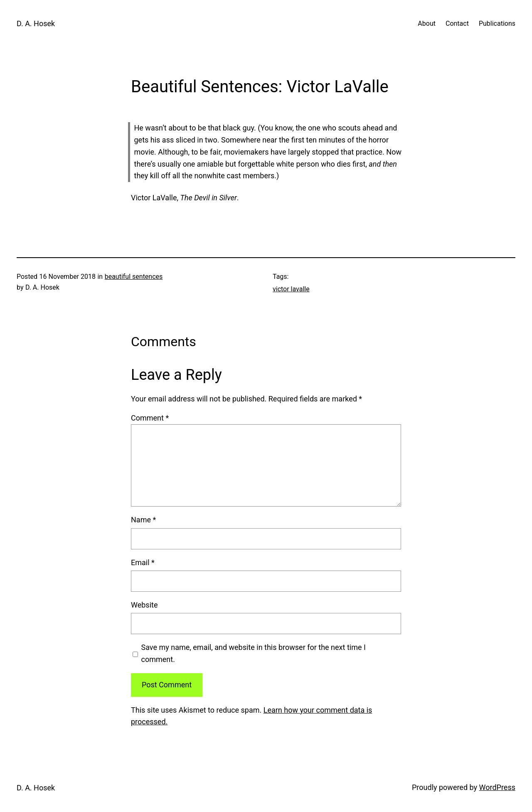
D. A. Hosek (36, 23)
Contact (457, 23)
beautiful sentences (134, 277)
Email (143, 562)
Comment (150, 418)
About (427, 23)
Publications (497, 23)
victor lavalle (291, 289)
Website (144, 605)
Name (143, 520)
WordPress (497, 787)
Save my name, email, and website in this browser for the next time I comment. (254, 653)
